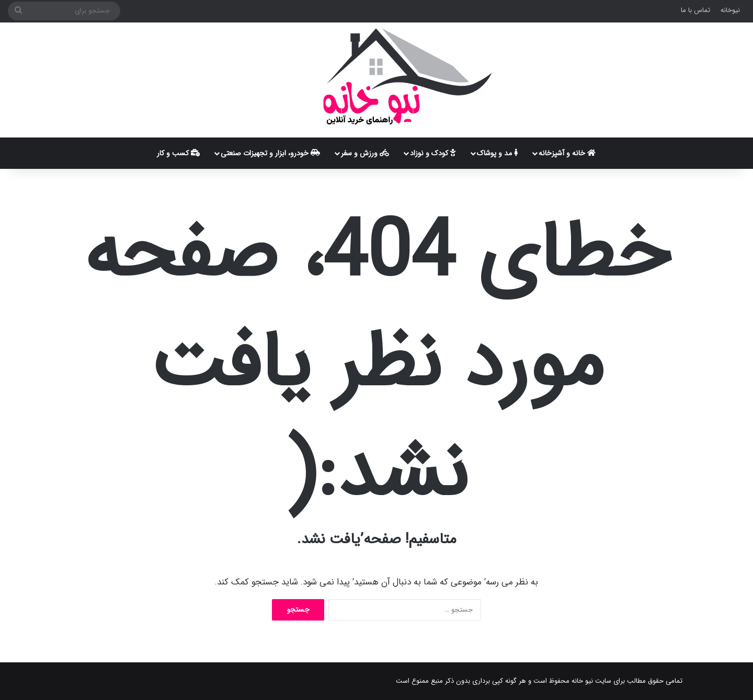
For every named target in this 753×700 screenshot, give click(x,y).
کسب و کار (179, 153)
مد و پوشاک (497, 153)
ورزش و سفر (365, 153)
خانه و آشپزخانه (567, 153)
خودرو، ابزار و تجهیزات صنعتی (270, 153)
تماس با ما (695, 10)
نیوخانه (730, 10)
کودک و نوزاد (433, 153)
